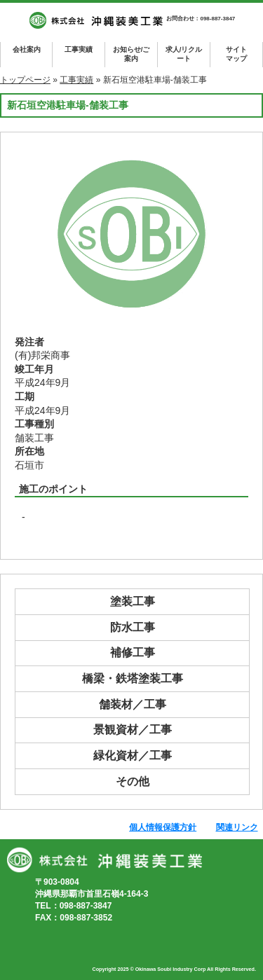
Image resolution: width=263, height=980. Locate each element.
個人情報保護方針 (163, 827)
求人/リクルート (184, 54)
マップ (236, 54)
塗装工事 (133, 601)
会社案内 (27, 49)
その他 (133, 781)
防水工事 (133, 627)
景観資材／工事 (133, 730)
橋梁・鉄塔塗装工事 (133, 678)
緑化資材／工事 (133, 755)
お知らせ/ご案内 (131, 54)
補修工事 (133, 653)
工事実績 (79, 49)
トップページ (25, 80)
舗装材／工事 (133, 704)
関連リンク (237, 827)
